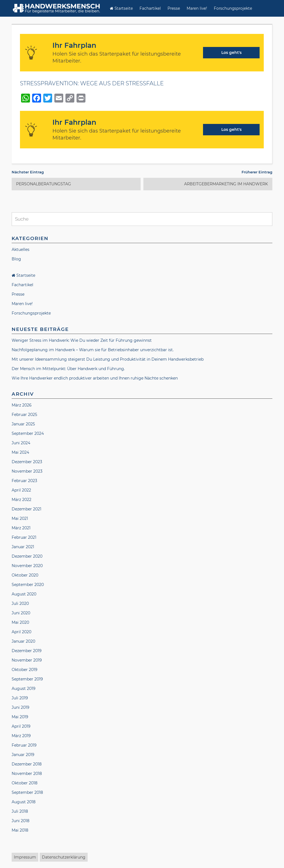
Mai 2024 (20, 452)
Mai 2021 (20, 518)
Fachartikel (150, 8)
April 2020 (21, 632)
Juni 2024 (21, 443)
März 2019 (21, 736)
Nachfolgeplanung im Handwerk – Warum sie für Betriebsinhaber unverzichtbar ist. (93, 350)
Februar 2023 (24, 481)
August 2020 (24, 594)
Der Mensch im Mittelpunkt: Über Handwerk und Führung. (68, 369)
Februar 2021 (24, 537)
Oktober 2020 (25, 575)
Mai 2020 (20, 622)
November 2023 (27, 471)
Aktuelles (21, 250)
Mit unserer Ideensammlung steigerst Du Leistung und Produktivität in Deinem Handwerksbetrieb (108, 359)
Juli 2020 (20, 603)
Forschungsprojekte (233, 8)
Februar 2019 (24, 745)
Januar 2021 (23, 547)
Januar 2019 (23, 755)
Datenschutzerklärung (64, 857)
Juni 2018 (21, 821)
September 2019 (27, 679)
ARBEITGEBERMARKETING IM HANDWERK (226, 184)
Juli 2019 (20, 698)
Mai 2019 (20, 717)
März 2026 (22, 405)
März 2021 (21, 528)
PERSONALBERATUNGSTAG (44, 184)
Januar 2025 (23, 424)
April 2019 (21, 726)
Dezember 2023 (27, 462)
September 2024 (28, 433)
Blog (16, 259)
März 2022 (21, 500)
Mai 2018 (20, 830)
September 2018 (27, 792)
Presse (174, 8)
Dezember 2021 (26, 509)
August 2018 (24, 802)
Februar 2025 (24, 415)
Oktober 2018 (25, 783)
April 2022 (21, 490)
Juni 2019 (21, 707)
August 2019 (24, 689)
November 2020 (27, 566)
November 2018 (27, 774)
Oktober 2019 (25, 670)
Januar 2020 (23, 641)
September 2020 (28, 585)
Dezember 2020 (27, 556)
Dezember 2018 (27, 764)
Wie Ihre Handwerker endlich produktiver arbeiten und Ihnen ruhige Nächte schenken (95, 378)
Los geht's (231, 53)
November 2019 (27, 660)
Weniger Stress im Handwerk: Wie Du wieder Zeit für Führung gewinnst (82, 340)
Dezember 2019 (27, 651)
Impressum (25, 857)
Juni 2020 (21, 613)
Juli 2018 (20, 811)
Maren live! (197, 8)
